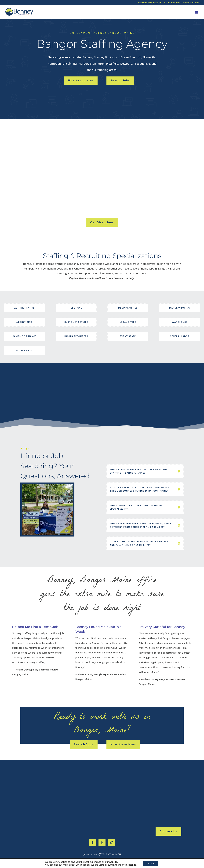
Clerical (76, 308)
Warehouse (180, 322)
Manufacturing (180, 308)
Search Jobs (120, 81)
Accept (151, 863)
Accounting (24, 322)
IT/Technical (24, 351)
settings (131, 864)
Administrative (24, 308)
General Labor (180, 336)
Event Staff (128, 336)
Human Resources (76, 336)
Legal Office (128, 322)
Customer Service (76, 322)
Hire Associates (81, 81)
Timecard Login (191, 3)
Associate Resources (148, 3)
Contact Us (168, 831)
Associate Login (172, 3)
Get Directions (102, 222)
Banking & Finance (24, 336)
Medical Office (128, 308)
